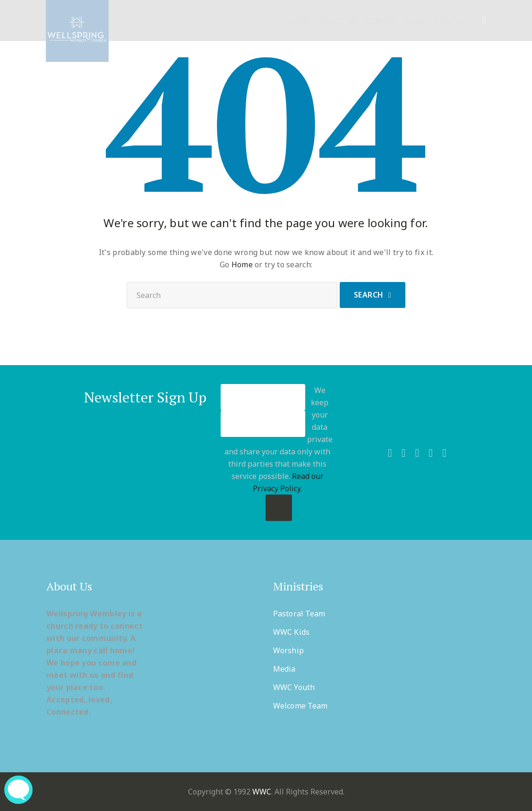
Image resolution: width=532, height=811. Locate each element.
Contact (453, 21)
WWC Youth (294, 687)
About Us (338, 21)
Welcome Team (300, 706)
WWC (262, 792)
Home (298, 21)
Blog (415, 21)
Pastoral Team (299, 614)
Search (369, 295)
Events (381, 21)
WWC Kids (291, 632)
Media (284, 669)
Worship (288, 650)
